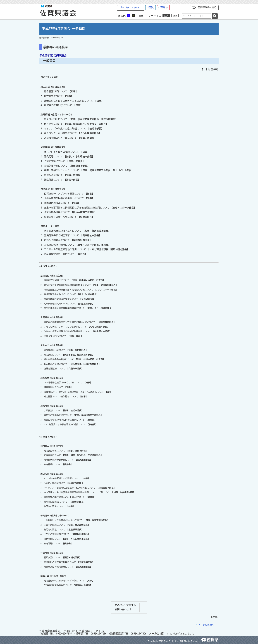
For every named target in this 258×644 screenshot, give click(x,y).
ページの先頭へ (206, 625)
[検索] (215, 16)
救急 (164, 7)
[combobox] (197, 16)
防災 (151, 7)
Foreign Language (131, 7)
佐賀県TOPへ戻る (207, 7)
